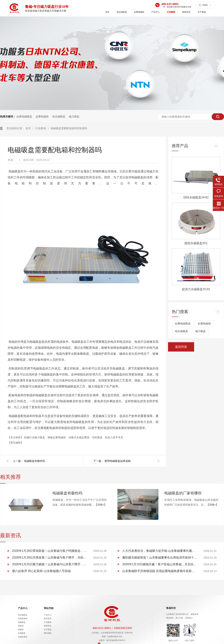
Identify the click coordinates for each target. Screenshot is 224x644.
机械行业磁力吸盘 (35, 437)
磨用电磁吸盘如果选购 (118, 461)
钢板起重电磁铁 (57, 437)
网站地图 (48, 633)
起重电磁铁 (139, 12)
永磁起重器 (23, 637)
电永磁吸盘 (122, 12)
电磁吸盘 (22, 622)
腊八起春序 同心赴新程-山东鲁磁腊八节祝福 (41, 571)
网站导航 (49, 608)
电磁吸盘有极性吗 (35, 461)
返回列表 (181, 347)
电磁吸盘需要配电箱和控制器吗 (69, 128)
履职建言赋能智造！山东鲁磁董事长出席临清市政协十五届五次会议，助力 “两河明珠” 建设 (160, 558)
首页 (107, 12)
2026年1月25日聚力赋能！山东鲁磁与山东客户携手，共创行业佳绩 (49, 564)
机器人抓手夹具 (114, 437)
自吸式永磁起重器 (79, 437)
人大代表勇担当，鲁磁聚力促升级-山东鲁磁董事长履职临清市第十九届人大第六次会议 (160, 551)
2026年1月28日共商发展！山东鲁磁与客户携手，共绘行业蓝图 (49, 558)
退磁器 (21, 630)
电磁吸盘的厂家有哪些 (183, 493)
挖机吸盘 (98, 437)
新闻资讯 (186, 12)
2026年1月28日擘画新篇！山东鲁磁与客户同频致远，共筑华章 (49, 551)
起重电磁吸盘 (24, 116)
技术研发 (48, 618)
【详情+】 (101, 505)
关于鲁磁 (202, 12)
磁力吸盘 (74, 116)
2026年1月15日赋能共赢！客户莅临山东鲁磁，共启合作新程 (160, 564)
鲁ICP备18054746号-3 (116, 640)
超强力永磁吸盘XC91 (196, 289)
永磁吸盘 (22, 633)
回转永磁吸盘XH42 (196, 197)
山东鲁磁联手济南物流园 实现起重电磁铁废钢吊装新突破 (160, 571)
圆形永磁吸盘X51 (196, 243)
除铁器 (21, 626)
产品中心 (155, 12)
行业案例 (171, 12)
